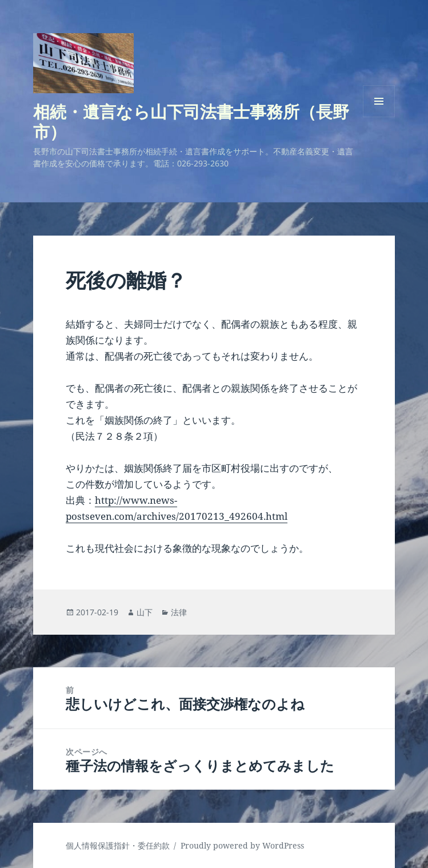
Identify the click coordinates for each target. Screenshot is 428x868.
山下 (145, 612)
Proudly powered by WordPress (242, 845)
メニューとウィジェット (379, 117)
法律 (179, 612)
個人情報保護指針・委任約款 (118, 845)
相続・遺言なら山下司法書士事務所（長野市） (191, 121)
